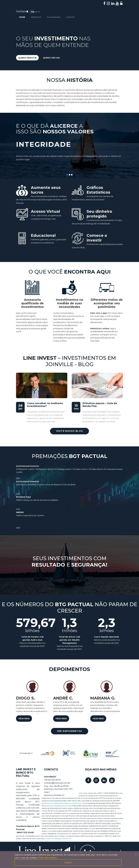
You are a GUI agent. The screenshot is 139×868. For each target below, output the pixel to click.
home (22, 17)
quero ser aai (51, 58)
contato (71, 17)
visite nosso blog (70, 431)
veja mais (24, 718)
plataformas (54, 17)
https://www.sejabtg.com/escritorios (58, 806)
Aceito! (68, 863)
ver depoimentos (70, 731)
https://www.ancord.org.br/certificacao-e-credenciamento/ (63, 803)
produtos (36, 17)
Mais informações (47, 858)
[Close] (136, 855)
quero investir (27, 58)
